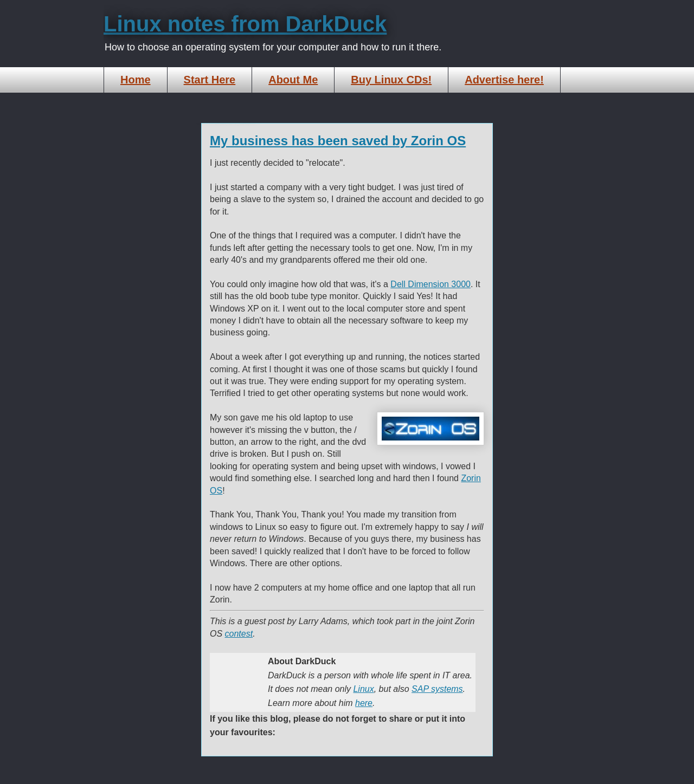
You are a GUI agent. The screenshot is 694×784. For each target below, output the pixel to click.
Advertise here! (504, 80)
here (364, 703)
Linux (363, 689)
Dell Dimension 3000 (430, 284)
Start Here (210, 80)
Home (136, 80)
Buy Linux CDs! (391, 80)
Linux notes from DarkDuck (245, 24)
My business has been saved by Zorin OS (338, 141)
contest (239, 634)
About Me (293, 80)
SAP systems (437, 689)
